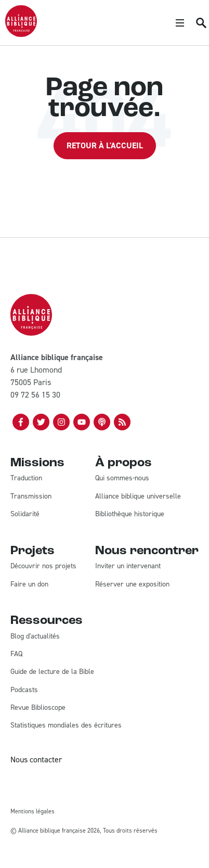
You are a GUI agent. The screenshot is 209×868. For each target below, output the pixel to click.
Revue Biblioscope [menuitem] (38, 707)
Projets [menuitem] (32, 551)
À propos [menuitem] (123, 463)
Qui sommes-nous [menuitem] (122, 478)
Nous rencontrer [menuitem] (147, 551)
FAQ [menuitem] (16, 654)
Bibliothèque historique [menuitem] (130, 514)
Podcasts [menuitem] (24, 690)
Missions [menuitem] (37, 463)
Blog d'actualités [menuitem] (35, 636)
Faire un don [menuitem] (29, 584)
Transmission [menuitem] (31, 496)
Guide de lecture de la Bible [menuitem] (52, 672)
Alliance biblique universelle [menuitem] (138, 496)
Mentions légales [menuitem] (32, 811)
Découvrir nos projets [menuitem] (43, 566)
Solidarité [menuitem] (25, 514)
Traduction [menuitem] (26, 478)
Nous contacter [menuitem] (36, 759)
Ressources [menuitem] (47, 621)
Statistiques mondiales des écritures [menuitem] (66, 725)
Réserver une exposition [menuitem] (132, 584)
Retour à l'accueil (105, 145)
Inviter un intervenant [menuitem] (128, 566)
